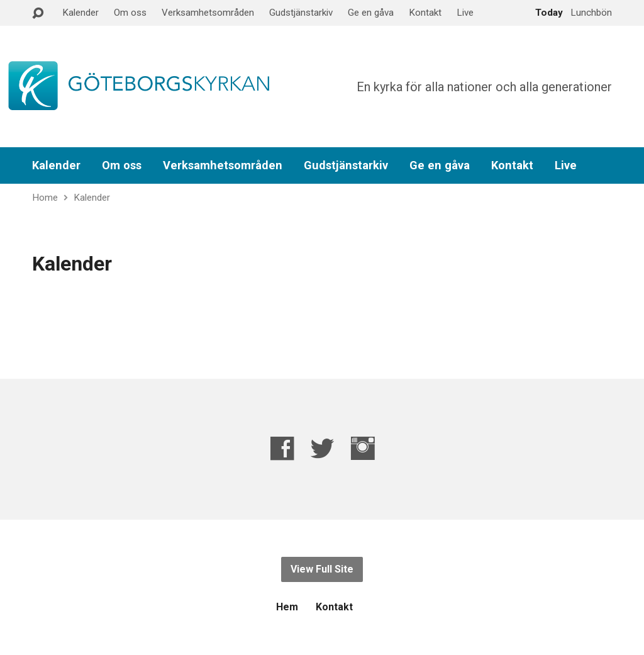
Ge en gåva (371, 13)
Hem (287, 607)
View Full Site (322, 569)
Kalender (80, 13)
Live (465, 13)
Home (45, 198)
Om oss (130, 13)
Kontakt (425, 13)
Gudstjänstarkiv (301, 13)
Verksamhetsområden (208, 13)
